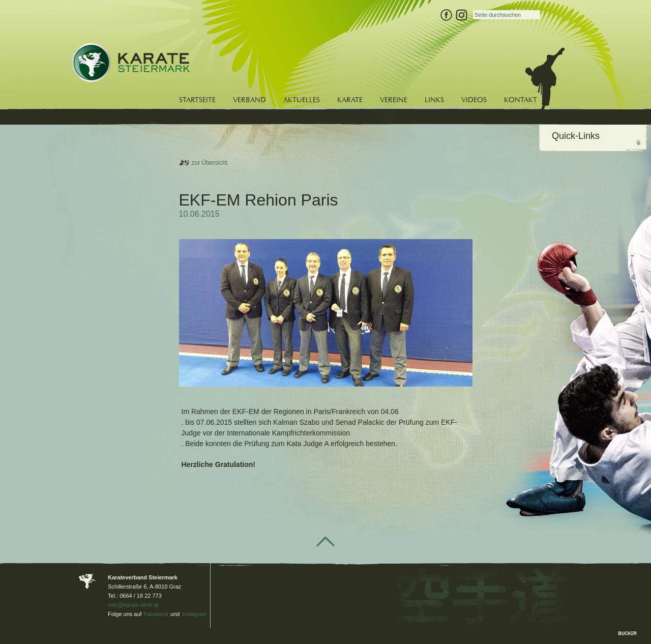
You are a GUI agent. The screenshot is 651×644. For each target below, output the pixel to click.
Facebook (156, 614)
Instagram (195, 614)
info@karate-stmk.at (134, 605)
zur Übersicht (210, 163)
